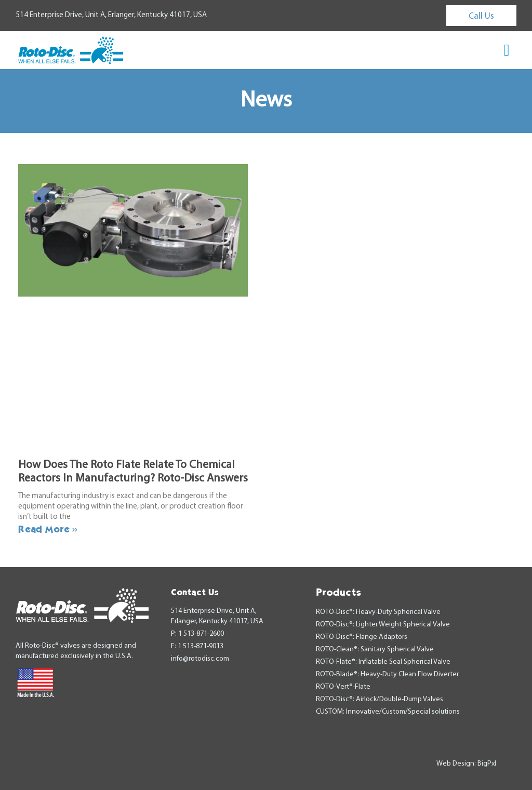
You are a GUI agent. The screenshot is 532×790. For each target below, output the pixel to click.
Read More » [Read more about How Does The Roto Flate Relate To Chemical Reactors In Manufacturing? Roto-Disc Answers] (48, 529)
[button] (507, 50)
